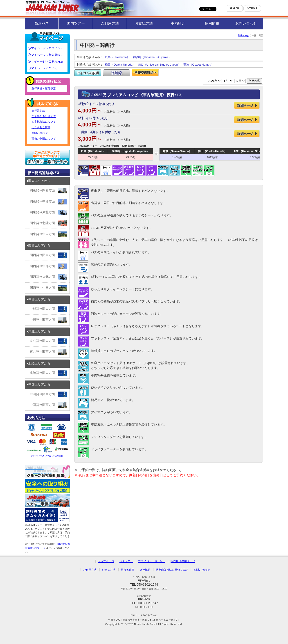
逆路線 (117, 73)
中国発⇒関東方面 (48, 394)
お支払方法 (144, 23)
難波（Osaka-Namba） (199, 65)
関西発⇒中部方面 (48, 266)
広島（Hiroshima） (117, 57)
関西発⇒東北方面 (48, 277)
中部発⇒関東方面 (48, 309)
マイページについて (44, 68)
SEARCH (234, 8)
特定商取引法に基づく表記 (172, 570)
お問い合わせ (246, 23)
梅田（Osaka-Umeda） (120, 65)
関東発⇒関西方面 (48, 191)
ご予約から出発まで (44, 116)
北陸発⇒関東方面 (48, 373)
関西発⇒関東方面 (48, 255)
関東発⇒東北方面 (48, 212)
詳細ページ (245, 105)
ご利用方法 (110, 23)
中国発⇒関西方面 (48, 405)
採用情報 (212, 23)
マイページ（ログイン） (47, 48)
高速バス (42, 23)
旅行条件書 (128, 570)
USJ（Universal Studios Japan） (159, 65)
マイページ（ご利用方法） (49, 61)
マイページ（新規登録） (47, 55)
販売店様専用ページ (183, 561)
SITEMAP (252, 8)
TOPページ (243, 36)
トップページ (106, 561)
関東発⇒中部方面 (48, 202)
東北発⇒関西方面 (48, 352)
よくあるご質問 (41, 127)
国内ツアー (76, 23)
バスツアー (126, 561)
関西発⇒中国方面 (48, 288)
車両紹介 (178, 23)
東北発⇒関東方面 (48, 341)
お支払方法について (44, 122)
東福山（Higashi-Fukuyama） (152, 57)
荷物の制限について (44, 139)
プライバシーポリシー (152, 561)
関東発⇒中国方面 (48, 234)
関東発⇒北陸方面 (48, 223)
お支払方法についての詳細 (47, 440)
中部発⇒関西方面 (48, 320)
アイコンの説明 (88, 73)
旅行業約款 (38, 111)
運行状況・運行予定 (44, 89)
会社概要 (145, 570)
